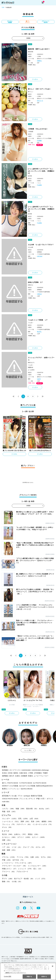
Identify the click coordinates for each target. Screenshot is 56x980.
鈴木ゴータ (40, 101)
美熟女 (33, 834)
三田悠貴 (31, 132)
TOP (3, 7)
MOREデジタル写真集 (10, 786)
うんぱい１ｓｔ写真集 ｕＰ (38, 320)
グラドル (9, 857)
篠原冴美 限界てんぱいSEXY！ (39, 49)
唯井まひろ (31, 363)
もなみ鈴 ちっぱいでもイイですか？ (41, 245)
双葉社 (31, 776)
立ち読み (35, 79)
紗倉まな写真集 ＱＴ (35, 282)
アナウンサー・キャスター (14, 866)
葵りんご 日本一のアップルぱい (39, 89)
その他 (17, 881)
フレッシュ (9, 824)
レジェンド (25, 869)
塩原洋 (39, 379)
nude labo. (6, 802)
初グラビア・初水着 (24, 879)
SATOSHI (40, 256)
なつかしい (9, 837)
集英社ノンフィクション (11, 789)
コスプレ (8, 809)
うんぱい (31, 323)
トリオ (17, 847)
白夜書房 (24, 776)
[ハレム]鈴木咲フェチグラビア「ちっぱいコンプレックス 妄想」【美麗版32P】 (41, 171)
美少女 (8, 834)
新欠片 (12, 776)
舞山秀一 (40, 332)
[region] (28, 971)
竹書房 (45, 773)
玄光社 (4, 773)
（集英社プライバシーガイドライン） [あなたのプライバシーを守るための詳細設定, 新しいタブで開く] (15, 973)
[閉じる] (53, 966)
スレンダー (10, 819)
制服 (21, 809)
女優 (35, 857)
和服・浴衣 (9, 811)
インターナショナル (43, 824)
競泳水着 (32, 809)
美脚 (25, 821)
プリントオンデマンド (27, 799)
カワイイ (24, 837)
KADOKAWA (26, 770)
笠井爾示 (40, 141)
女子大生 (18, 860)
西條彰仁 (40, 61)
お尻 (34, 819)
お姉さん (21, 834)
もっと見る (28, 750)
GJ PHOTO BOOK (40, 783)
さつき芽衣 (31, 370)
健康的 (47, 821)
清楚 (7, 840)
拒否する (44, 977)
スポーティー (24, 824)
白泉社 (17, 776)
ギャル (7, 827)
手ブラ (8, 879)
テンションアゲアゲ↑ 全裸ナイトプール (41, 359)
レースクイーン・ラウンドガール (17, 863)
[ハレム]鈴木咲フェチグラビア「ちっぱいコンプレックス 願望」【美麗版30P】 (41, 209)
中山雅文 (40, 185)
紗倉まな (31, 285)
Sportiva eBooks (27, 789)
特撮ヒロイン (10, 869)
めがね (45, 809)
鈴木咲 (30, 176)
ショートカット (11, 821)
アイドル (23, 857)
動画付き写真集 (37, 796)
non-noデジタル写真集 (27, 786)
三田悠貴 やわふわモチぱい (38, 129)
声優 (7, 860)
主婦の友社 (23, 773)
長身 (36, 821)
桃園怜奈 (31, 367)
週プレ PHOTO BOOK (10, 783)
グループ (29, 847)
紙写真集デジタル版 (9, 796)
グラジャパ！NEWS (46, 22)
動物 (6, 881)
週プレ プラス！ (28, 22)
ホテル (41, 847)
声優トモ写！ (41, 799)
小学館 (31, 773)
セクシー (39, 837)
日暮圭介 (40, 294)
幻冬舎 (10, 773)
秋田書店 (5, 770)
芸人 (38, 869)
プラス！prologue (24, 796)
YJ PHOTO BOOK (26, 783)
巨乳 (24, 819)
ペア (6, 847)
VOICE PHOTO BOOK (10, 799)
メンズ (41, 879)
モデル (46, 857)
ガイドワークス (15, 770)
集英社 (16, 773)
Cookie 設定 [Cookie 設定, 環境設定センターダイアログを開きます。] (8, 976)
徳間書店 (5, 776)
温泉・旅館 (9, 850)
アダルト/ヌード (22, 872)
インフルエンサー (37, 866)
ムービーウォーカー (41, 776)
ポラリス (50, 799)
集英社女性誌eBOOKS (44, 786)
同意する (29, 977)
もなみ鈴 (31, 247)
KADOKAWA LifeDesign (40, 770)
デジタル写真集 (10, 22)
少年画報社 (38, 773)
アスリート (9, 872)
